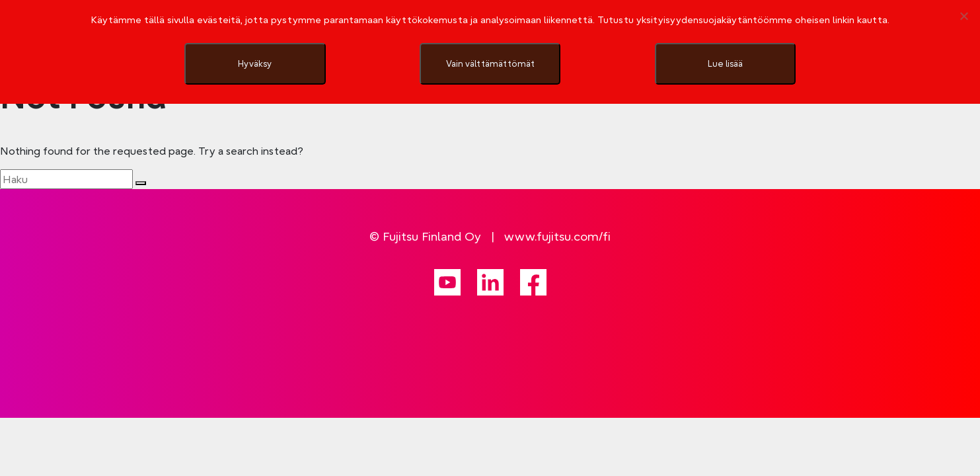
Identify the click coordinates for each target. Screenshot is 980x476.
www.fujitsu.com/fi (557, 236)
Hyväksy (255, 63)
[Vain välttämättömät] (963, 16)
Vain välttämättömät (490, 63)
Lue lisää (725, 63)
